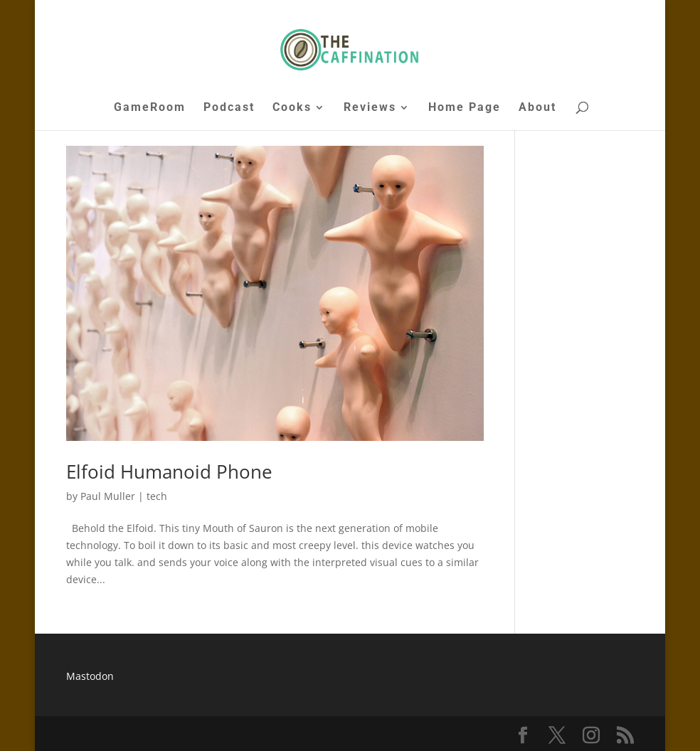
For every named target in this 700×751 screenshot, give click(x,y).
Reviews (370, 108)
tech (157, 496)
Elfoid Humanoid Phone (169, 472)
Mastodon (90, 676)
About (537, 108)
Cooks (292, 108)
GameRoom (150, 108)
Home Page (465, 108)
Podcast (229, 108)
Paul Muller (108, 496)
